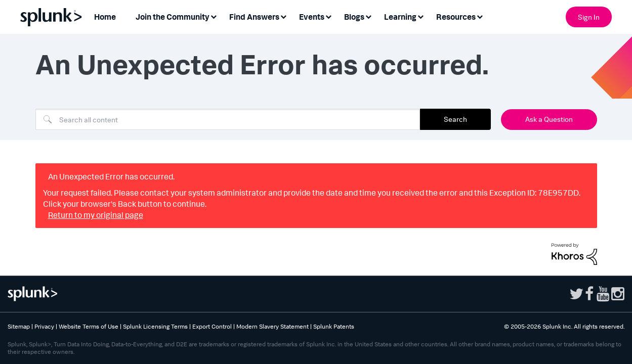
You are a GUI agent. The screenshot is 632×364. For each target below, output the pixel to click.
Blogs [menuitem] (354, 17)
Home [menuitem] (105, 17)
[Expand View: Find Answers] (283, 16)
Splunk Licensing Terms (155, 326)
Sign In (589, 17)
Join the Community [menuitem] (173, 17)
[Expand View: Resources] (480, 16)
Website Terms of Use (89, 326)
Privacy (44, 326)
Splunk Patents (334, 326)
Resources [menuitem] (456, 17)
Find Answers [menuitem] (254, 17)
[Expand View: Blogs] (368, 16)
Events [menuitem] (312, 17)
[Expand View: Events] (328, 16)
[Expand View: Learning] (420, 16)
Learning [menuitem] (400, 17)
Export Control (212, 326)
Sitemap (19, 326)
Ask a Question (549, 119)
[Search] (228, 119)
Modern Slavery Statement (272, 326)
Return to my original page (96, 215)
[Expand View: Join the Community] (214, 16)
